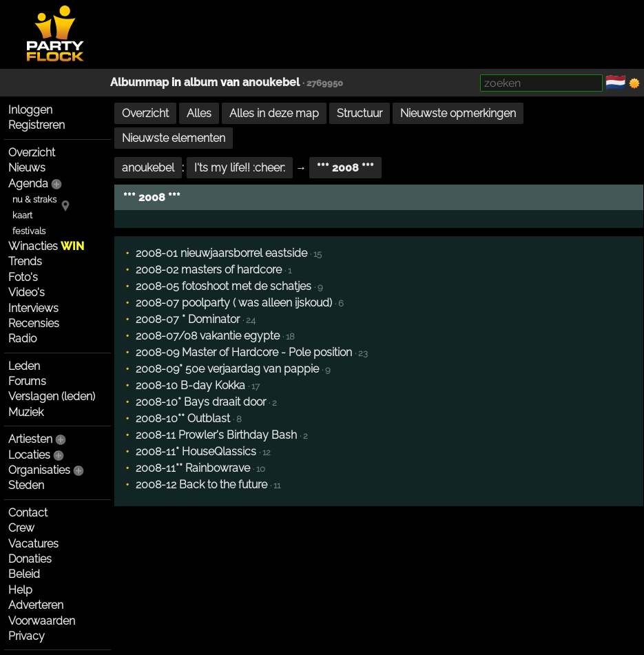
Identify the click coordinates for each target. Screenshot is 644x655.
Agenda (28, 184)
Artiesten (30, 439)
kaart (22, 215)
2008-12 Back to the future (201, 485)
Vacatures (33, 544)
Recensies (34, 323)
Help (20, 590)
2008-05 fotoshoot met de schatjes (224, 286)
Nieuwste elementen (174, 138)
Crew (21, 528)
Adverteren (36, 605)
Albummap (139, 82)
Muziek (26, 412)
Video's (27, 292)
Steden (26, 485)
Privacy (27, 636)
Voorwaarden (42, 621)
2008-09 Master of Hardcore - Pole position (244, 352)
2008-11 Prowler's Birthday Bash (216, 435)
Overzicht (32, 153)
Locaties (29, 455)
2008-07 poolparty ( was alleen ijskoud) (234, 303)
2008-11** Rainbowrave (193, 468)
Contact (28, 513)
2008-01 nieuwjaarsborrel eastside (221, 253)
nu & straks (34, 199)
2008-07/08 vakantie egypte (208, 336)
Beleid (24, 574)
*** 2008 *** (345, 168)
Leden (24, 366)
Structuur (360, 113)
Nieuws (27, 168)
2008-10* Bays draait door (201, 402)
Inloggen (30, 110)
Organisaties (39, 470)
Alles (199, 113)
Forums (27, 381)
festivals (29, 231)
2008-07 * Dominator (188, 319)
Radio (22, 339)
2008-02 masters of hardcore (209, 270)
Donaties (30, 559)
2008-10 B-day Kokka (190, 385)
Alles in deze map (274, 113)
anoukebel (271, 82)
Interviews (33, 308)
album (201, 82)
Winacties (46, 246)
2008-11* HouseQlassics (196, 451)
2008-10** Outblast (183, 418)
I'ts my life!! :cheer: (240, 168)
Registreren (37, 125)
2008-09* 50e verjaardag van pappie (227, 369)
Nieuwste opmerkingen (458, 113)
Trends (25, 261)
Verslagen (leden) (52, 396)
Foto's (23, 277)
